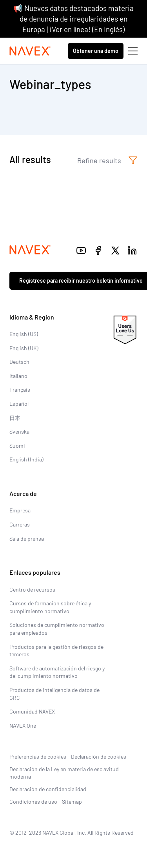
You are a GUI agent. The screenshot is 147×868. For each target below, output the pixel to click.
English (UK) (24, 348)
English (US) (24, 334)
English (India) (26, 459)
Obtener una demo (96, 51)
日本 (15, 418)
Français (20, 390)
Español (19, 404)
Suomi (17, 446)
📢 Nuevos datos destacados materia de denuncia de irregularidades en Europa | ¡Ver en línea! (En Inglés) (73, 18)
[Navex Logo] (30, 51)
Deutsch (19, 362)
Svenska (19, 431)
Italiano (18, 376)
